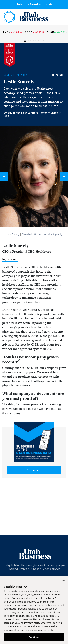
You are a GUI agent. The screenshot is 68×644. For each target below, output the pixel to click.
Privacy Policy (32, 623)
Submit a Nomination (34, 4)
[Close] (64, 581)
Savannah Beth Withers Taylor (27, 113)
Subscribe (34, 470)
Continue (34, 637)
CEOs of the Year (15, 75)
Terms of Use (11, 623)
